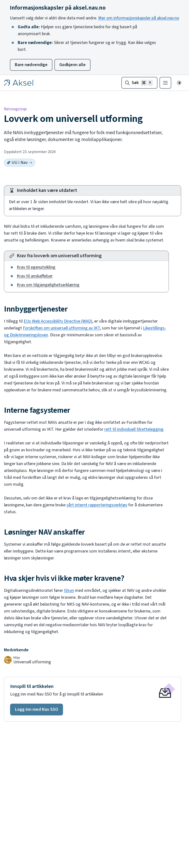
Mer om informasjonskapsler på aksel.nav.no (139, 18)
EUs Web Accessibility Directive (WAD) (58, 321)
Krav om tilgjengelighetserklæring (48, 285)
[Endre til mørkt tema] (179, 83)
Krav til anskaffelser (35, 276)
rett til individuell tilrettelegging (134, 429)
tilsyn (69, 591)
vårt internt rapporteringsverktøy (97, 505)
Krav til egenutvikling (36, 267)
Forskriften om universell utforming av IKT (61, 328)
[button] (37, 710)
